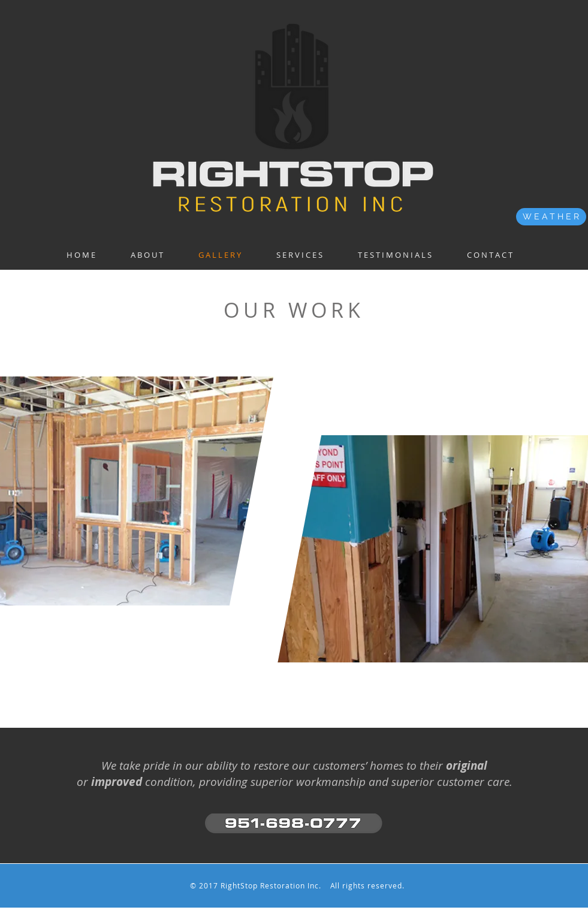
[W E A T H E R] (551, 217)
